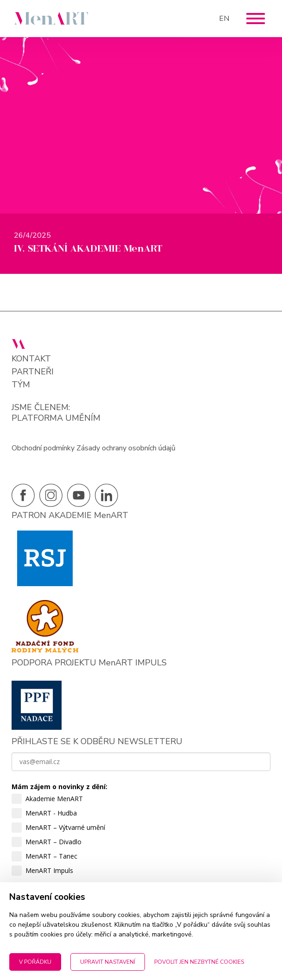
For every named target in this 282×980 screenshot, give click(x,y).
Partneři (33, 372)
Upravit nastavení (108, 962)
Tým (21, 385)
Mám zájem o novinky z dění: (60, 787)
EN (224, 19)
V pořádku (35, 962)
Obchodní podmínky (43, 448)
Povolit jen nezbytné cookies (199, 962)
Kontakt (31, 359)
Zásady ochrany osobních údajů (126, 448)
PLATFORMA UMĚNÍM (56, 418)
